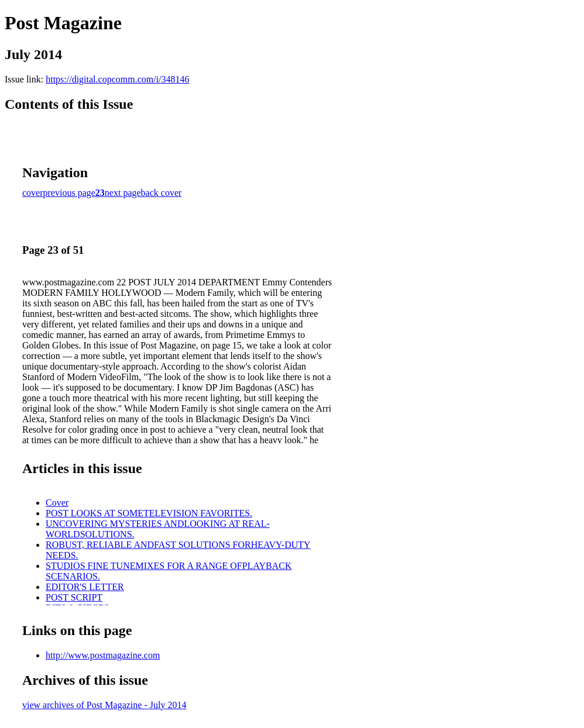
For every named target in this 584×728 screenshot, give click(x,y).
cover (33, 193)
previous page (69, 193)
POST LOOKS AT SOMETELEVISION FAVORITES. (149, 513)
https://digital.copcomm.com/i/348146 (117, 79)
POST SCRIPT (74, 597)
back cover (162, 193)
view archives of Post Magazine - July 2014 (104, 705)
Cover (57, 503)
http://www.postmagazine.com (103, 655)
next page (123, 193)
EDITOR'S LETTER (85, 587)
